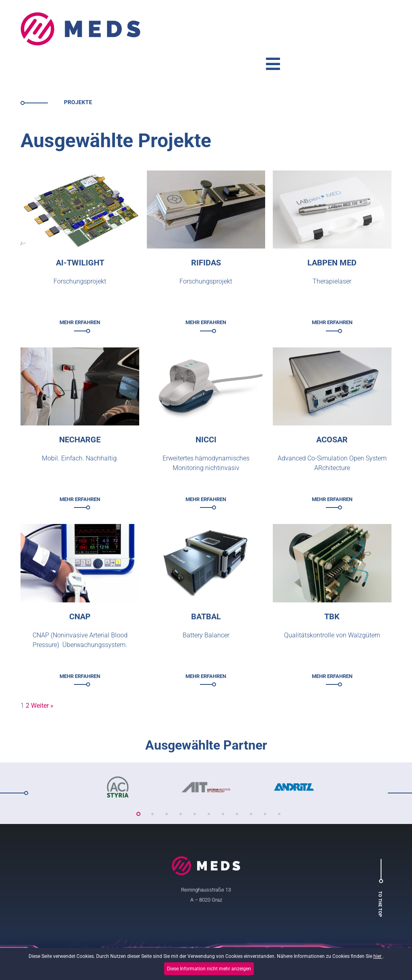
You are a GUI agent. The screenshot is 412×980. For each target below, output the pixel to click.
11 (279, 780)
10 (265, 780)
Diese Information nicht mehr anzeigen (209, 969)
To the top (376, 870)
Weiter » (42, 672)
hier (378, 959)
